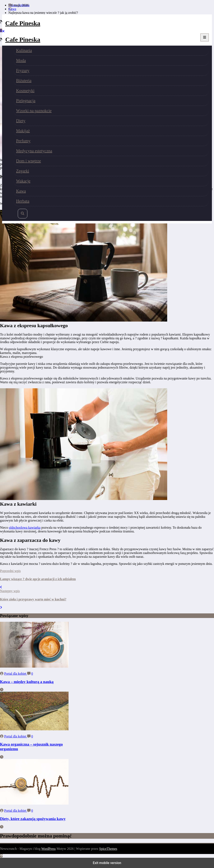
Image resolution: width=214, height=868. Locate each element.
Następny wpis (10, 591)
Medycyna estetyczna (34, 151)
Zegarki (23, 171)
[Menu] (205, 37)
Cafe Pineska (23, 23)
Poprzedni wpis (10, 571)
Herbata (23, 201)
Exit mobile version (107, 863)
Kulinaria (24, 50)
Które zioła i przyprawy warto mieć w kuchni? (33, 599)
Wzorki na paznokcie (34, 111)
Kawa (21, 191)
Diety (21, 121)
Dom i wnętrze (29, 161)
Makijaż (23, 131)
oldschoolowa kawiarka (25, 528)
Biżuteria (24, 81)
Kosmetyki (25, 91)
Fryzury (23, 71)
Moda (21, 60)
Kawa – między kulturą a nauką (27, 682)
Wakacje (23, 181)
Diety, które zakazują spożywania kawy (33, 819)
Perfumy (23, 141)
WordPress (48, 849)
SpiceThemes (108, 849)
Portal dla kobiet (16, 674)
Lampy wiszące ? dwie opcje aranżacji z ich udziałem (38, 579)
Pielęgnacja (26, 101)
